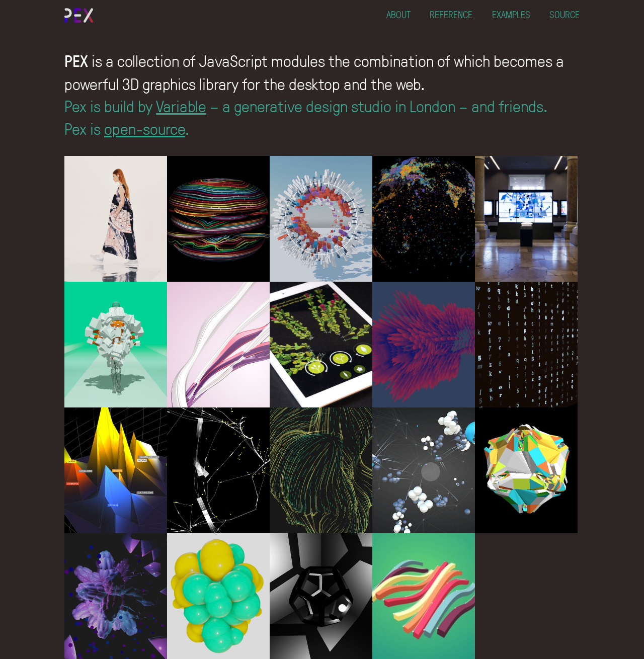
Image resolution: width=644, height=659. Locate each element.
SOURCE (565, 14)
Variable (181, 106)
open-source (145, 128)
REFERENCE (451, 14)
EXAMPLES (511, 14)
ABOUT (398, 14)
